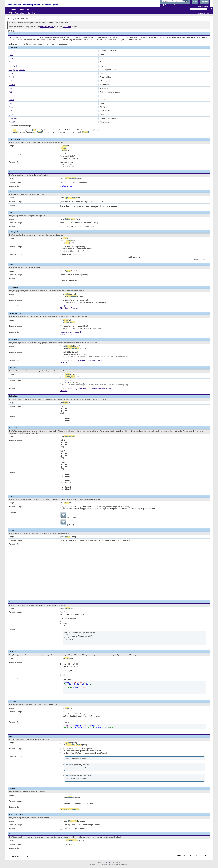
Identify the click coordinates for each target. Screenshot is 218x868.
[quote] (12, 115)
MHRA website (183, 856)
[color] (11, 55)
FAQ (11, 13)
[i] (13, 51)
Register (204, 2)
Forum (13, 9)
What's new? (25, 9)
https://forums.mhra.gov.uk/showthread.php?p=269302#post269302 (87, 388)
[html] (11, 111)
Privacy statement (197, 856)
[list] (11, 92)
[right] (16, 70)
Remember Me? (169, 5)
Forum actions (20, 13)
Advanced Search (204, 13)
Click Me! (64, 362)
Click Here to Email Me (69, 308)
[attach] (12, 122)
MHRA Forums (66, 334)
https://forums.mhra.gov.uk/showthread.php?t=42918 (81, 360)
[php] (11, 107)
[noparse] (13, 118)
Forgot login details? (202, 7)
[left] (11, 70)
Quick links (32, 13)
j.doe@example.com (68, 306)
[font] (11, 62)
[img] (11, 96)
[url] (11, 81)
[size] (11, 58)
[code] (11, 103)
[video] (12, 100)
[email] (12, 77)
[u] (15, 51)
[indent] (12, 73)
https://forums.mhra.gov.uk (71, 332)
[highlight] (13, 66)
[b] (10, 51)
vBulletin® (109, 863)
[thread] (12, 85)
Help (195, 2)
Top (207, 856)
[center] (22, 70)
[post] (11, 88)
